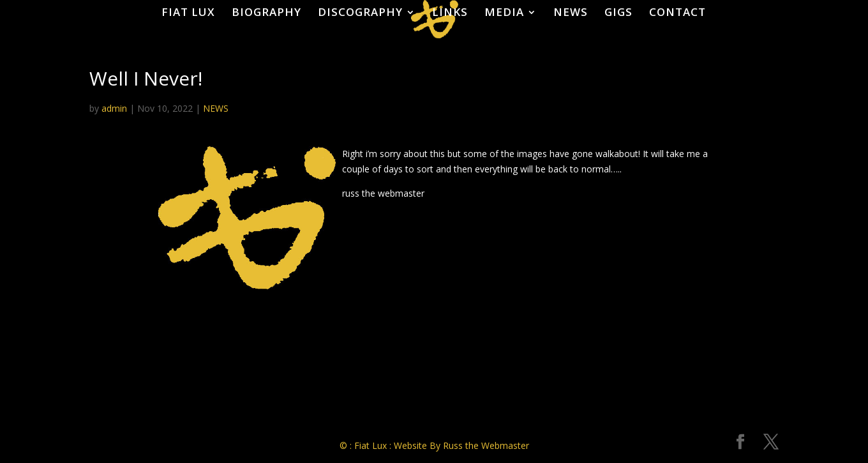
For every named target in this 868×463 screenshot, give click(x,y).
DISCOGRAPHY (360, 12)
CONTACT (677, 12)
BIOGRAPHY (266, 12)
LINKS (450, 12)
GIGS (618, 12)
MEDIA (504, 12)
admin (114, 108)
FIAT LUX (188, 12)
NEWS (571, 12)
